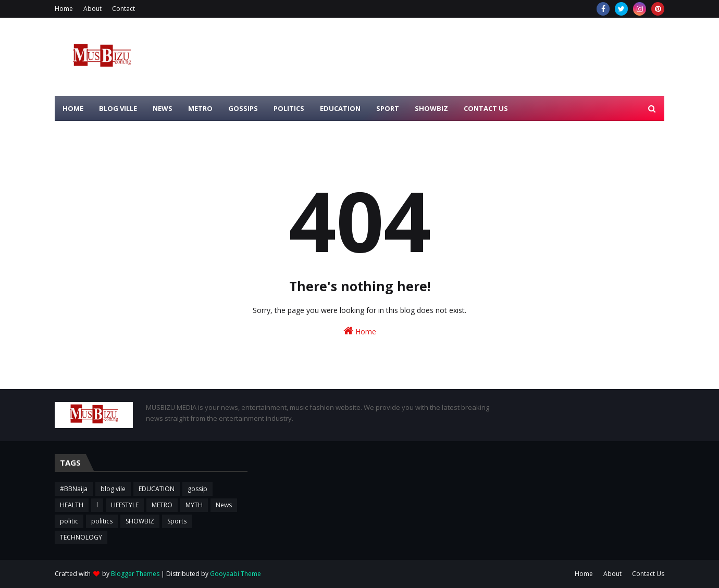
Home (64, 9)
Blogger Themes (135, 574)
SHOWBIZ (140, 521)
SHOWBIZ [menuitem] (431, 108)
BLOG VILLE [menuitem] (118, 108)
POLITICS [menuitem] (289, 108)
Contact (123, 9)
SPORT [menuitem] (388, 108)
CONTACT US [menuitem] (486, 108)
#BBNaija (74, 489)
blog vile (113, 489)
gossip (197, 489)
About (92, 9)
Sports (177, 521)
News (224, 505)
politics (102, 521)
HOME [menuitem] (73, 108)
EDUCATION (157, 489)
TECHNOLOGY (81, 537)
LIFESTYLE (125, 505)
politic (69, 521)
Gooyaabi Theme (235, 574)
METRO (162, 505)
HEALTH (72, 505)
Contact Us (648, 574)
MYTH (194, 505)
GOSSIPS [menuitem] (243, 108)
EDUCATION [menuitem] (340, 108)
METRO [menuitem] (200, 108)
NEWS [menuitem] (163, 108)
